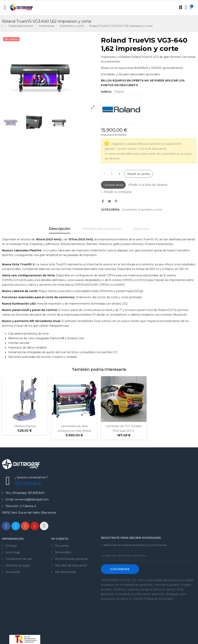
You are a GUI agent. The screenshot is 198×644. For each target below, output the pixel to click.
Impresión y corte (150, 210)
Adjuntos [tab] (141, 229)
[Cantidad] (112, 174)
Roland (119, 92)
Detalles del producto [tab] (102, 229)
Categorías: (110, 210)
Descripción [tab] (60, 229)
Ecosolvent (129, 210)
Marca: (106, 92)
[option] (49, 74)
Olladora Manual (25, 426)
